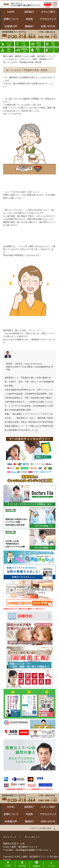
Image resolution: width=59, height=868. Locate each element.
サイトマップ (10, 837)
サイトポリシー (32, 837)
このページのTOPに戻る (40, 828)
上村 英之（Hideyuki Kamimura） (29, 364)
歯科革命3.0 (22, 418)
